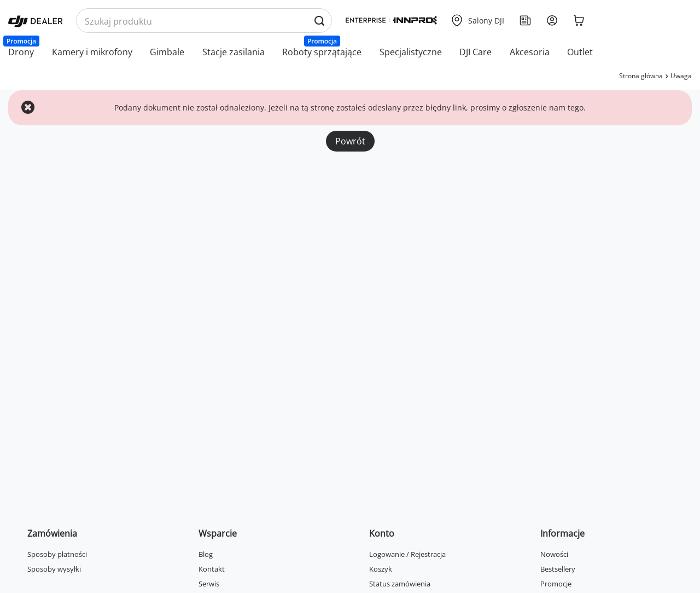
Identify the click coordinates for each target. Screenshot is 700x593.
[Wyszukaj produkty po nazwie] (204, 21)
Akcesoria (530, 52)
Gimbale (167, 52)
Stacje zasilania (234, 52)
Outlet (580, 52)
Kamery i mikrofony (92, 52)
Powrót (350, 141)
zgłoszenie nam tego (546, 107)
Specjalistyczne (411, 52)
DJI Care (476, 52)
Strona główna (641, 76)
